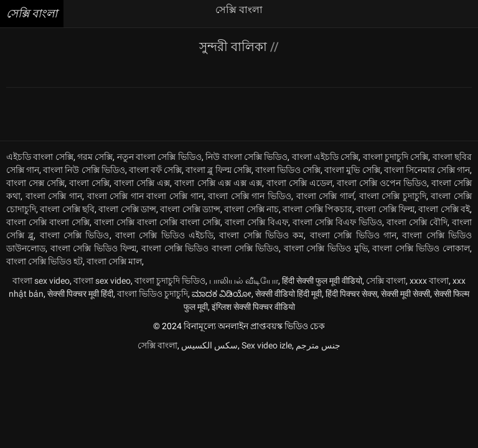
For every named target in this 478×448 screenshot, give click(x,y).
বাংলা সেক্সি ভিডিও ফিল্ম (94, 248)
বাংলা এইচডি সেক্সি (326, 157)
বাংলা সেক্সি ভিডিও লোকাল (421, 248)
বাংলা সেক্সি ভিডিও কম (261, 235)
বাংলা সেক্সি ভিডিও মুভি (326, 248)
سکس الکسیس (209, 345)
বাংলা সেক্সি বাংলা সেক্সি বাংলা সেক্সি (157, 222)
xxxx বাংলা (429, 281)
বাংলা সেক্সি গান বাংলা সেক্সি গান (145, 196)
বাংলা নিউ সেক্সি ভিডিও (84, 170)
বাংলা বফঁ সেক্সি (155, 170)
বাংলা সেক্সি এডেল (299, 183)
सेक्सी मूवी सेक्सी (405, 294)
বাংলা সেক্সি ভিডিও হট (45, 261)
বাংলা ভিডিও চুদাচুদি (152, 294)
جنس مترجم (318, 345)
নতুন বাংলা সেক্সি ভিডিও (159, 157)
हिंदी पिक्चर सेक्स (351, 294)
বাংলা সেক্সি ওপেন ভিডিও (382, 183)
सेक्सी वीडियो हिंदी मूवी (288, 294)
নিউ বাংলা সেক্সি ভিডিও (246, 157)
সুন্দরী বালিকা (235, 47)
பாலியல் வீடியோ (244, 281)
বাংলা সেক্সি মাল (114, 261)
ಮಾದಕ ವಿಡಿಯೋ (222, 294)
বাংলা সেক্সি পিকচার (317, 209)
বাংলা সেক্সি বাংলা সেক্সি (48, 222)
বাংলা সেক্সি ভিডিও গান (353, 235)
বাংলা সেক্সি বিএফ (256, 222)
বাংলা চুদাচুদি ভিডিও (170, 281)
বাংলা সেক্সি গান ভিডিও (250, 196)
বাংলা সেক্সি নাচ (251, 209)
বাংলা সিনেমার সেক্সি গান (427, 170)
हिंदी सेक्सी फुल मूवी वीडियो (322, 281)
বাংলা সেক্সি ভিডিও (75, 235)
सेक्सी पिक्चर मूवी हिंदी (80, 294)
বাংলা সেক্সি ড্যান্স (190, 209)
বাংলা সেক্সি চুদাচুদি (393, 196)
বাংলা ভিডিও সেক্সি (288, 170)
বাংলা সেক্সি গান (54, 196)
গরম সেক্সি (95, 157)
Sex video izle (267, 345)
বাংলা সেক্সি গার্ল (325, 196)
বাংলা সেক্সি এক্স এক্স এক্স (218, 183)
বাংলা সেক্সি (89, 183)
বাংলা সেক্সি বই (444, 209)
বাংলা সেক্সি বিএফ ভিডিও (337, 222)
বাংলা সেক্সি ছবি (67, 209)
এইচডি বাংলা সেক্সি (40, 157)
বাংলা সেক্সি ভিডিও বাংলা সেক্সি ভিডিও (210, 248)
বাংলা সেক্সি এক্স (142, 183)
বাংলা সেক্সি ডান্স (127, 209)
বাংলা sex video (41, 281)
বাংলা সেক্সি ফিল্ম (385, 209)
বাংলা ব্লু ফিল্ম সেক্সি (218, 170)
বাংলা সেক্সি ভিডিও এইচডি (164, 235)
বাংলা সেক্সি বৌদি (417, 222)
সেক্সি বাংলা (386, 281)
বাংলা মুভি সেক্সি (352, 170)
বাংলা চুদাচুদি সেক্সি (396, 157)
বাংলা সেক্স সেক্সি (35, 183)
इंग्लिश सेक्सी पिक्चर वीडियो (253, 307)
